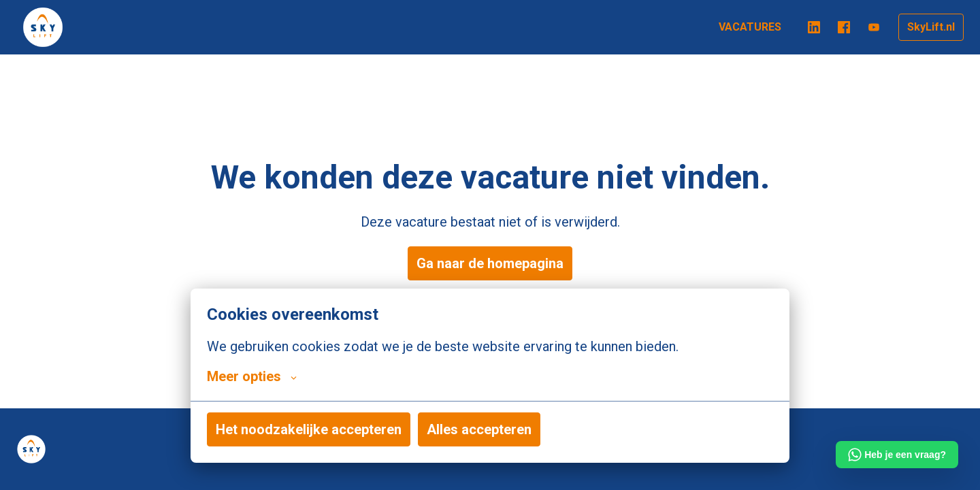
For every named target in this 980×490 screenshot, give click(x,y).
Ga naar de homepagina (490, 263)
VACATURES (750, 27)
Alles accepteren (479, 429)
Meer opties (252, 376)
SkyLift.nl (931, 27)
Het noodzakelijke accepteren (309, 429)
